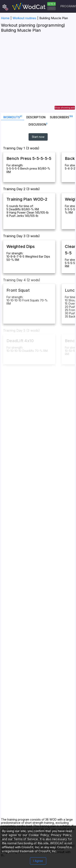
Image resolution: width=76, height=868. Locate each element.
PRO (52, 8)
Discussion (38, 124)
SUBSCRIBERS (61, 117)
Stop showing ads (65, 108)
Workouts (13, 117)
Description (36, 117)
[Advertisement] (38, 75)
